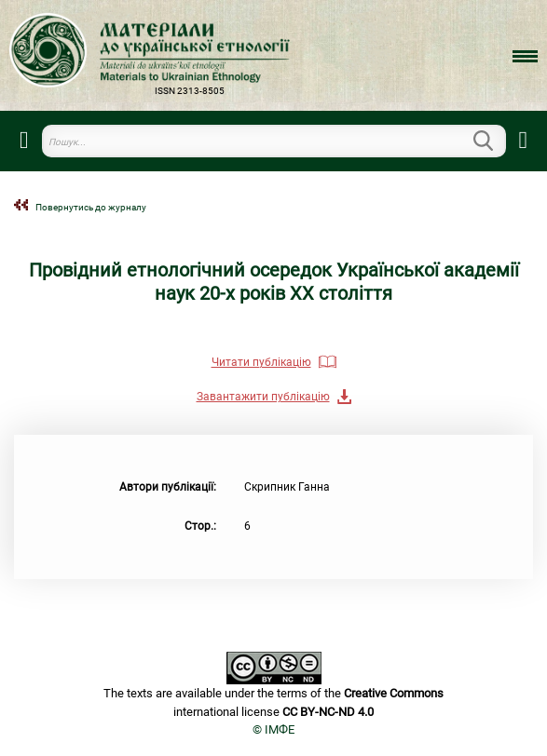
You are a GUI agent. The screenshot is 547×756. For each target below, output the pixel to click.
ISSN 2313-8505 (190, 91)
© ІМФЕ (273, 729)
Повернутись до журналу (91, 207)
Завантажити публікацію (263, 397)
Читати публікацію (261, 362)
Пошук (495, 141)
